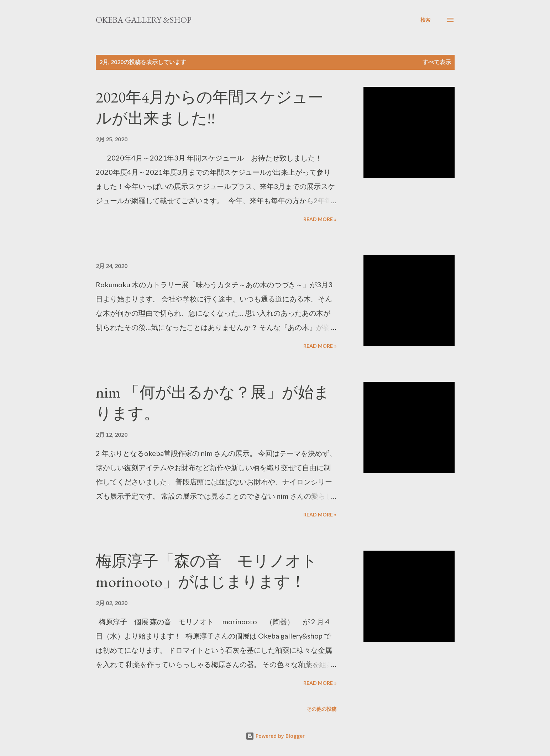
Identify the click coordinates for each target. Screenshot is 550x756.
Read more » (320, 219)
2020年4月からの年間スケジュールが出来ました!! (210, 107)
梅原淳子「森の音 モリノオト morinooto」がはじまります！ (214, 571)
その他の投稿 (321, 709)
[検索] (425, 20)
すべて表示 (437, 62)
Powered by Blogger (275, 736)
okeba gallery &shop (144, 20)
